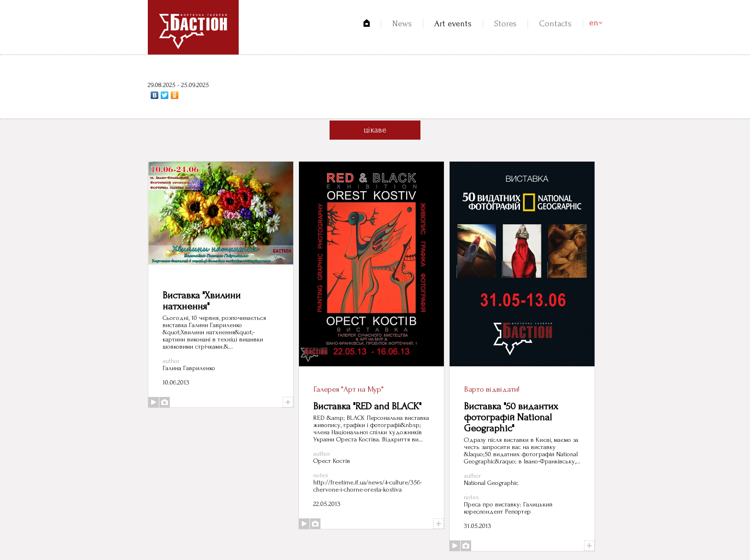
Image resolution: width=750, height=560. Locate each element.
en (594, 23)
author (171, 361)
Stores (505, 24)
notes (321, 475)
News (402, 24)
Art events (453, 24)
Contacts (555, 24)
